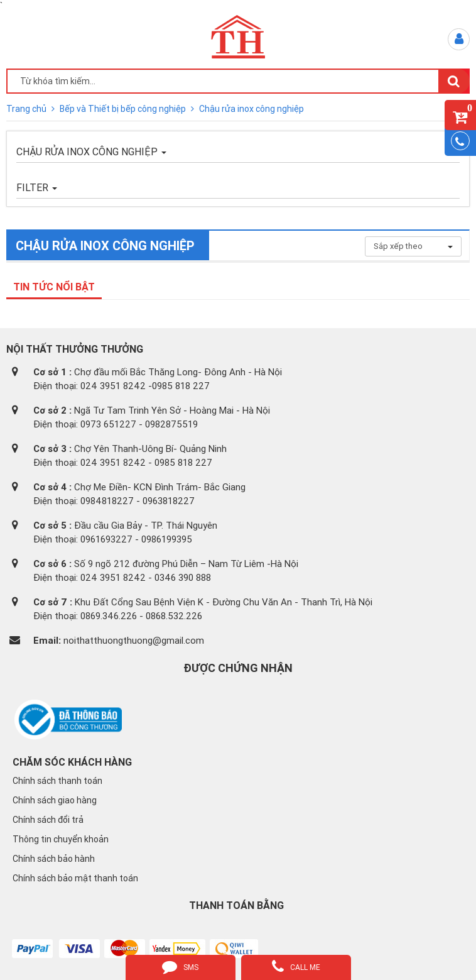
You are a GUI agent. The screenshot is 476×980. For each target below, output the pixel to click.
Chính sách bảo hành (54, 859)
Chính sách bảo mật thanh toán (75, 878)
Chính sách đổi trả (48, 820)
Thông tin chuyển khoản (61, 839)
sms (180, 966)
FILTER (37, 187)
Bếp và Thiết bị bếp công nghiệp (124, 109)
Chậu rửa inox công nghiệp (252, 109)
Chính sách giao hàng (55, 800)
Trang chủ (27, 109)
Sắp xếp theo (413, 246)
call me (296, 966)
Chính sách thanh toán (57, 781)
